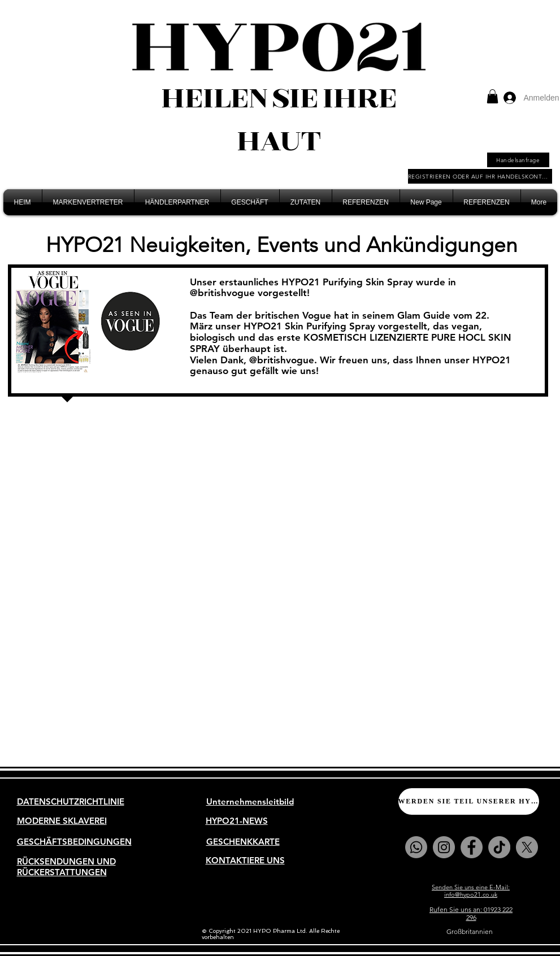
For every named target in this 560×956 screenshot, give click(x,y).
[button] (492, 96)
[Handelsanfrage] (518, 160)
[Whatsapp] (416, 847)
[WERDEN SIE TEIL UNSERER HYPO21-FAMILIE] (469, 801)
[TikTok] (499, 847)
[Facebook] (472, 847)
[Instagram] (444, 847)
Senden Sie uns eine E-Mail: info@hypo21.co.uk (471, 891)
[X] (527, 847)
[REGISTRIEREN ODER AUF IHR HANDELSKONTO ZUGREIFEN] (480, 176)
